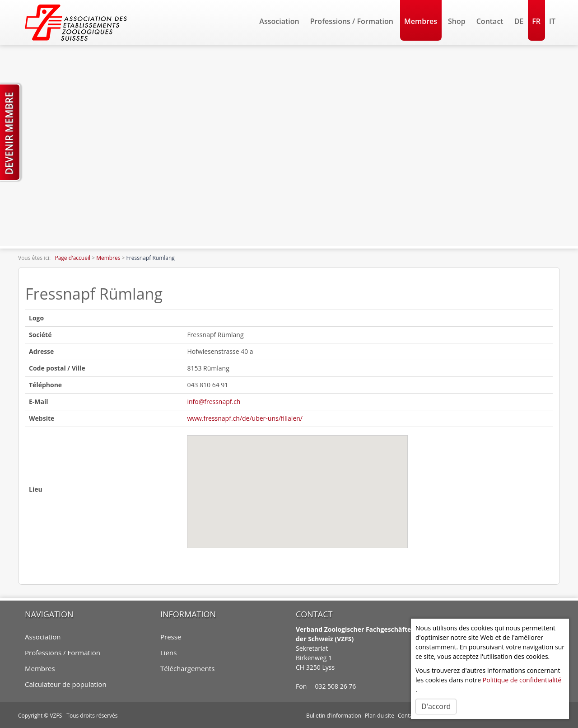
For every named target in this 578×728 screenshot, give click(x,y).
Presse (171, 637)
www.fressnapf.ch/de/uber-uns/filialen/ (245, 418)
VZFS (56, 715)
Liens (168, 653)
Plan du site (380, 715)
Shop (457, 21)
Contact (490, 21)
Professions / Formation (352, 21)
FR (536, 21)
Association (279, 21)
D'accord (436, 706)
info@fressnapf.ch (214, 402)
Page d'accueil (72, 258)
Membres (421, 21)
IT (552, 21)
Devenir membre (9, 133)
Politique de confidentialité (522, 680)
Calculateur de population (66, 684)
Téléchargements (187, 668)
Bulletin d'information (334, 715)
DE (519, 21)
